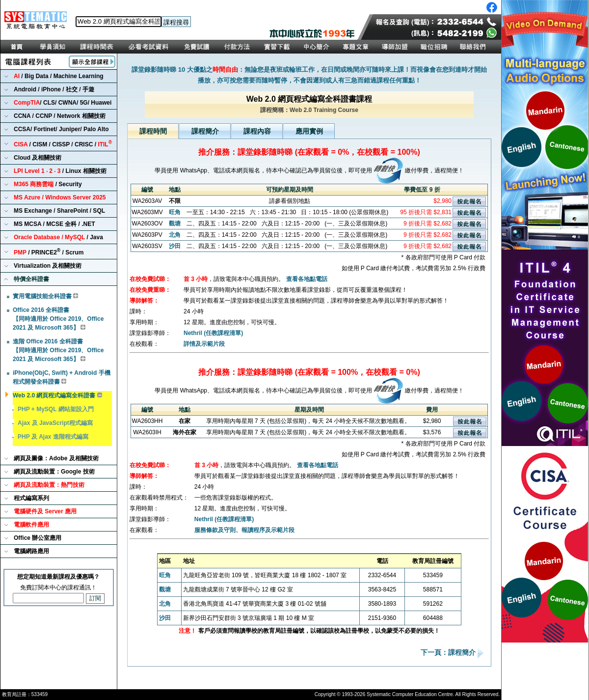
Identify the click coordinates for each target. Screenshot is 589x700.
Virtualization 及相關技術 (48, 266)
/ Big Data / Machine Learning (59, 76)
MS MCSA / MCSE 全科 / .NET (54, 224)
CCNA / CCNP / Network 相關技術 (60, 116)
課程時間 (153, 131)
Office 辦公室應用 (38, 538)
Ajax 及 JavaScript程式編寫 (55, 423)
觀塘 (175, 224)
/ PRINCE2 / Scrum (49, 252)
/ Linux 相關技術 (60, 171)
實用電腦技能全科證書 (42, 296)
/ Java (58, 237)
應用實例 (309, 131)
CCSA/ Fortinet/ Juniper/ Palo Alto (61, 129)
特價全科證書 (31, 279)
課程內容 (257, 131)
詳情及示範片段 (204, 344)
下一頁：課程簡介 (449, 653)
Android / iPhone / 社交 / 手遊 (54, 89)
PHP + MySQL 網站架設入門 (56, 409)
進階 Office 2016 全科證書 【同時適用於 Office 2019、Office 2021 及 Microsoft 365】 (58, 350)
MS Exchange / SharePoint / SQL (59, 211)
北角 (175, 235)
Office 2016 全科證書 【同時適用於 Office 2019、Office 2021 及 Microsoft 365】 (58, 319)
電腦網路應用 (31, 551)
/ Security (48, 184)
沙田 (175, 246)
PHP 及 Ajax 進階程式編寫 (53, 437)
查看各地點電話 (307, 279)
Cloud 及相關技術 (38, 158)
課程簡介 (205, 131)
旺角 (175, 212)
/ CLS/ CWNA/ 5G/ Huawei (63, 103)
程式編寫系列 (31, 498)
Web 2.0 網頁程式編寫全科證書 (54, 395)
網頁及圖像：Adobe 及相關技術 (56, 458)
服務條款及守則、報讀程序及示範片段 (244, 530)
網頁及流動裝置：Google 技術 (54, 472)
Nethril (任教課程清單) (213, 333)
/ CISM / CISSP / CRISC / (63, 144)
